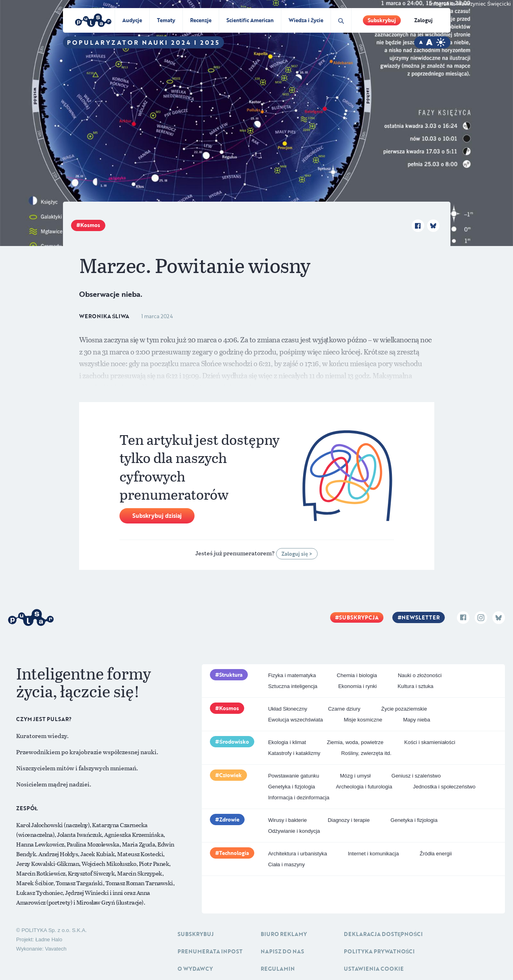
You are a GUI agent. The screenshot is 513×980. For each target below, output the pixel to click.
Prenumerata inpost (210, 951)
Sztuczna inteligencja (293, 686)
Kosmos (90, 225)
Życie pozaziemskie (404, 709)
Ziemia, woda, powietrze (355, 742)
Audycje (132, 20)
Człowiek (230, 775)
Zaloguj (423, 20)
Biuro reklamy (284, 934)
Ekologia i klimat (287, 742)
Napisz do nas (282, 951)
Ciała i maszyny (286, 864)
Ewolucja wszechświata (295, 720)
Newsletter (421, 617)
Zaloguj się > (297, 554)
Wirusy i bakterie (287, 820)
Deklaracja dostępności (383, 934)
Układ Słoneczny (288, 709)
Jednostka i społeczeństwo (444, 787)
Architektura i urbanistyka (297, 854)
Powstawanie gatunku (293, 776)
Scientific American (250, 20)
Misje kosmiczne (363, 720)
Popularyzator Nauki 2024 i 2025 (143, 42)
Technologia (234, 853)
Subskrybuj (382, 20)
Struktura (231, 675)
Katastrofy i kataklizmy (294, 753)
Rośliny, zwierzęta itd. (366, 753)
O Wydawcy (195, 969)
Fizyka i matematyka (292, 675)
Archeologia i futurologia (364, 787)
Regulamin (278, 969)
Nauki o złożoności (420, 675)
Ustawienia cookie (374, 969)
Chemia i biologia (357, 675)
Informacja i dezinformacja (299, 798)
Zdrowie (229, 819)
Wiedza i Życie (306, 20)
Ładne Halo (49, 939)
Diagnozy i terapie (349, 820)
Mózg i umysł (355, 776)
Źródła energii (436, 854)
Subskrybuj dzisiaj (157, 516)
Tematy (166, 20)
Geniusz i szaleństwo (416, 776)
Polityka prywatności (379, 951)
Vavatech (55, 949)
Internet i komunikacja (373, 854)
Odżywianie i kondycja (294, 831)
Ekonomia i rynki (357, 686)
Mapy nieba (417, 720)
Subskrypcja (359, 617)
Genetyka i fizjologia (291, 787)
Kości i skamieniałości (430, 742)
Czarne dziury (344, 709)
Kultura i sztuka (416, 686)
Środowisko (234, 742)
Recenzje (201, 20)
